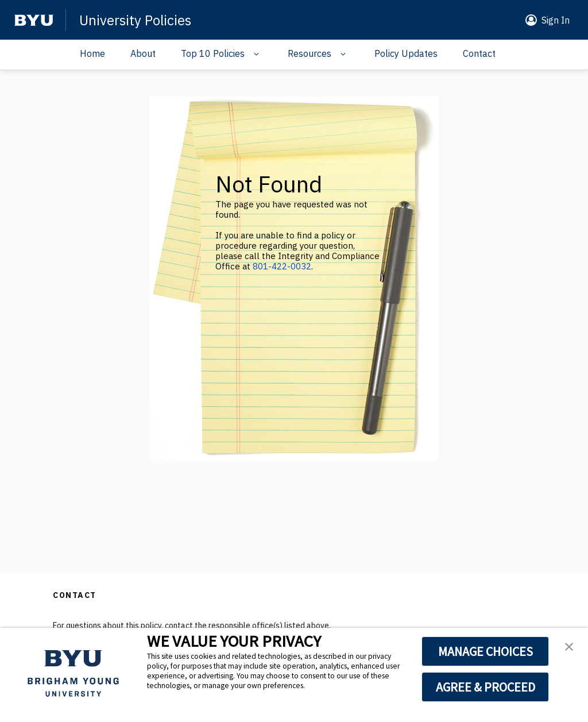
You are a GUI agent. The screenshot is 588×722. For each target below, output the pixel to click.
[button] (545, 20)
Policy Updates (406, 53)
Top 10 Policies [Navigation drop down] (213, 53)
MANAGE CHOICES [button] (486, 651)
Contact (479, 53)
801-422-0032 (282, 266)
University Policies (135, 20)
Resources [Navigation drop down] (310, 53)
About (143, 53)
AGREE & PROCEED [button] (486, 687)
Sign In (556, 20)
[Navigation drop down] (254, 54)
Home (92, 53)
